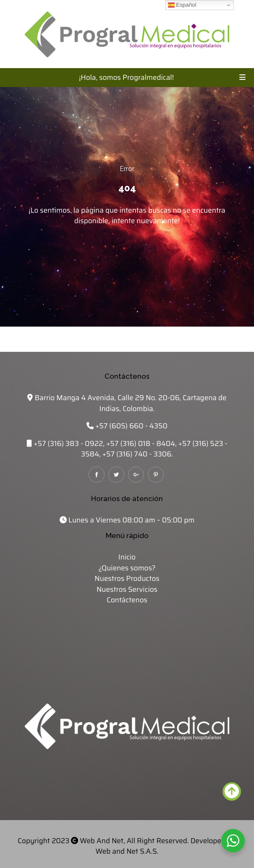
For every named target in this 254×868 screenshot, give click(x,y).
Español (182, 5)
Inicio (127, 557)
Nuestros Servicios (127, 589)
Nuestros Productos (127, 578)
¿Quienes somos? (127, 568)
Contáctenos (127, 600)
